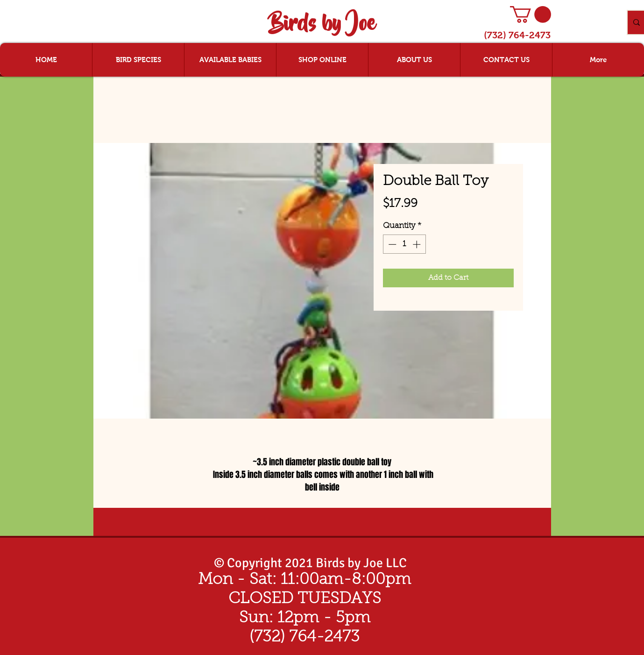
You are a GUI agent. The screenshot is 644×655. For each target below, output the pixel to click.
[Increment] (418, 244)
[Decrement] (391, 244)
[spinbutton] (404, 244)
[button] (531, 14)
